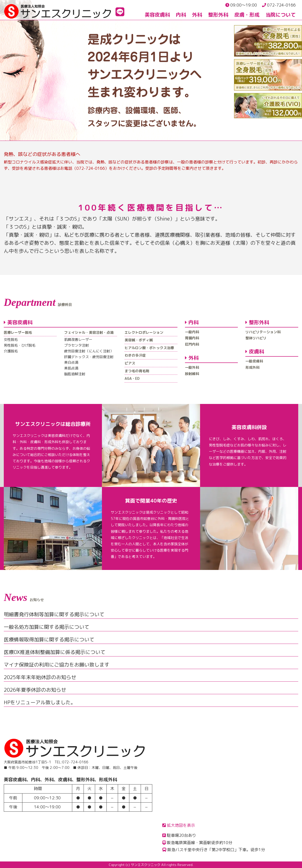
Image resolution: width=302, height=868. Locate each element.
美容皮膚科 (157, 15)
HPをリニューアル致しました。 (40, 702)
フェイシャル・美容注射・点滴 (89, 332)
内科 (181, 15)
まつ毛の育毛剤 (137, 371)
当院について (281, 15)
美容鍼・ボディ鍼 (139, 340)
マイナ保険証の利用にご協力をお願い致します (57, 665)
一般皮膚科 (254, 361)
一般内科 (192, 332)
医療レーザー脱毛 (18, 332)
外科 (197, 15)
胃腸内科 (192, 338)
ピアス (130, 363)
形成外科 (252, 367)
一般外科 (192, 367)
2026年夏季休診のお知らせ (35, 690)
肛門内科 (192, 344)
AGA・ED (132, 378)
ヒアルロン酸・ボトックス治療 (149, 348)
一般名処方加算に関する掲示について (47, 627)
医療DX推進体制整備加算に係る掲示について (55, 652)
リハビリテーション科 (263, 332)
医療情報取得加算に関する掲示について (49, 639)
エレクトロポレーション (144, 332)
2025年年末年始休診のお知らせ (40, 677)
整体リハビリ (256, 338)
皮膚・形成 (247, 15)
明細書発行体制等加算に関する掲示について (54, 614)
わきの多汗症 (135, 355)
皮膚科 (255, 351)
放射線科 (192, 374)
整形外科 (218, 15)
